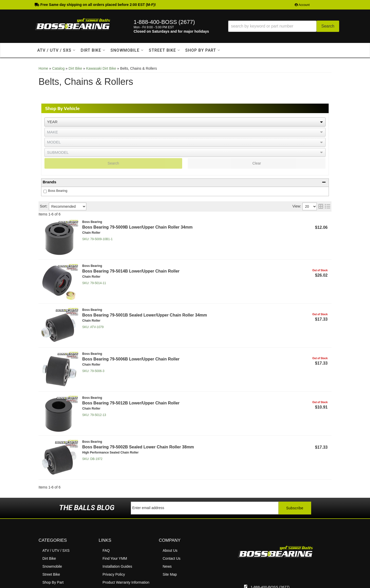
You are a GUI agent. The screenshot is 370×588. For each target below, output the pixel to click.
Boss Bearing (58, 191)
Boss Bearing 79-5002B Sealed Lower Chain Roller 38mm (138, 447)
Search (113, 163)
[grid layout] (321, 206)
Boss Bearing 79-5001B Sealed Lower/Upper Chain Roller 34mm (145, 315)
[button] (284, 26)
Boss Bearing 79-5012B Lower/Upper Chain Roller (131, 403)
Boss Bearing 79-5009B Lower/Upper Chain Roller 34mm (137, 227)
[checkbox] (45, 191)
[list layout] (327, 206)
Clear (257, 163)
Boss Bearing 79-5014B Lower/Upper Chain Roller (131, 271)
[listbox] (185, 122)
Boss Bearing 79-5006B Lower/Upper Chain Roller (131, 359)
